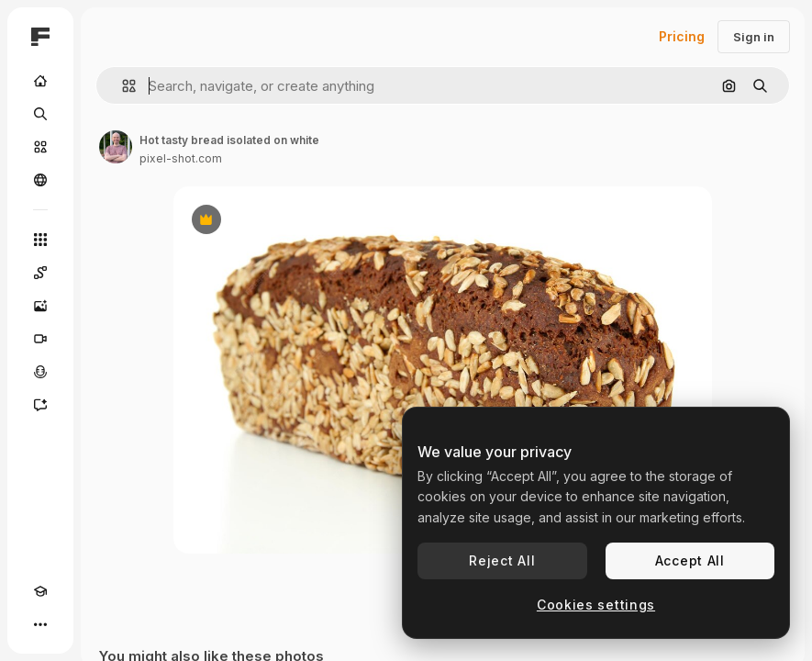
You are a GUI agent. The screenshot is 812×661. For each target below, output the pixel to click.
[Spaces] (40, 273)
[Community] (40, 180)
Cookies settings (596, 605)
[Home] (40, 81)
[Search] (40, 114)
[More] (40, 624)
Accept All (690, 560)
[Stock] (40, 147)
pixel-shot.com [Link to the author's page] (181, 158)
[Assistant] (40, 405)
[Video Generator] (40, 339)
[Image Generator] (40, 306)
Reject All (502, 560)
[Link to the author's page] (116, 147)
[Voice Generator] (40, 372)
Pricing (682, 36)
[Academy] (40, 591)
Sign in (754, 37)
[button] (122, 86)
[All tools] (40, 240)
